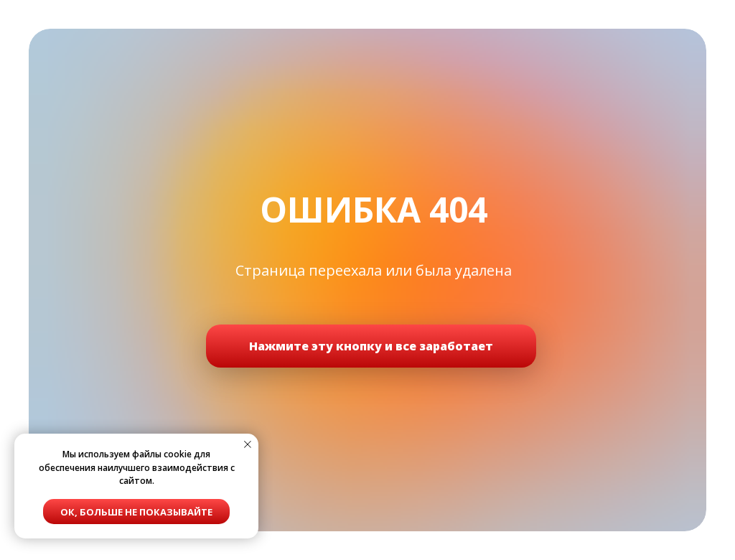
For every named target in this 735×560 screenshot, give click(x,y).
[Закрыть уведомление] (248, 444)
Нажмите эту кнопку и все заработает (371, 346)
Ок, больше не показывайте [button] (136, 512)
